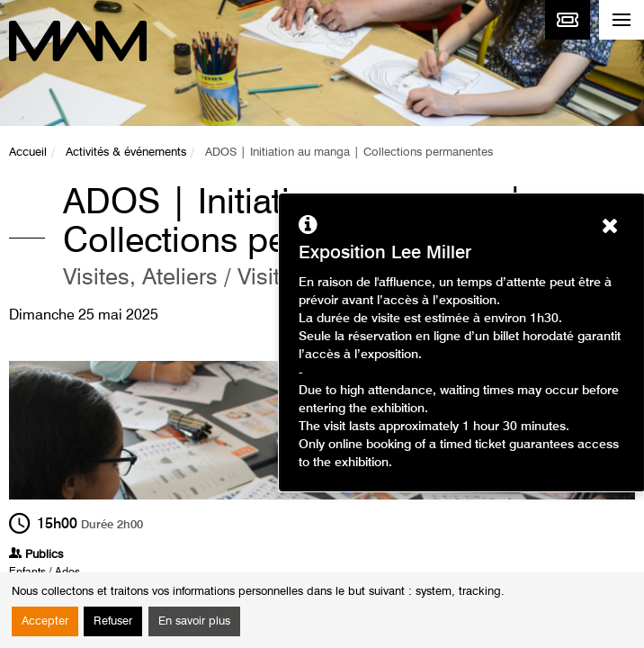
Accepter (45, 621)
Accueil (28, 153)
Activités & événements (126, 153)
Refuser (113, 621)
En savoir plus (194, 621)
